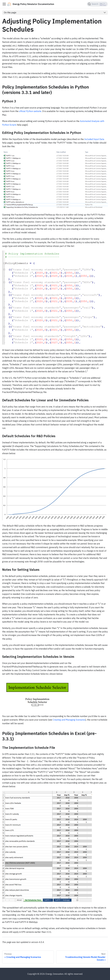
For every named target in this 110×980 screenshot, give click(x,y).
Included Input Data (94, 139)
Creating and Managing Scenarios (69, 720)
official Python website (30, 111)
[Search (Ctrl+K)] (97, 4)
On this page (10, 12)
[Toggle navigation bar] (4, 4)
